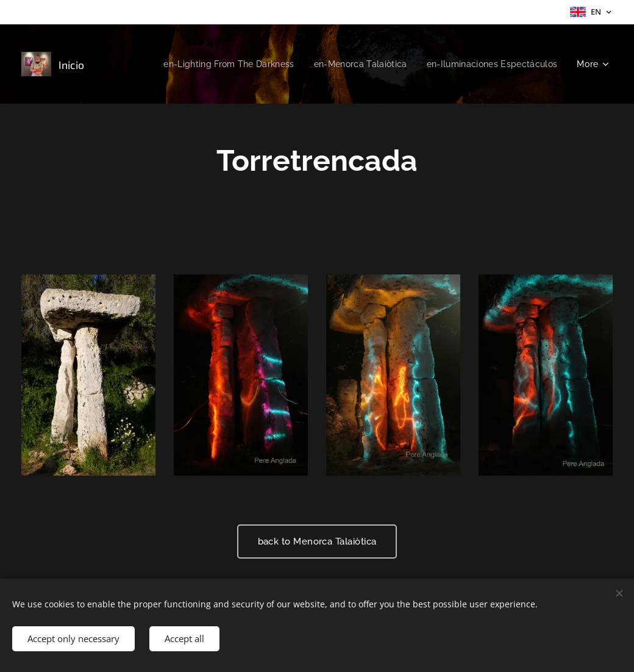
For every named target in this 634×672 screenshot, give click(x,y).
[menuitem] (218, 64)
